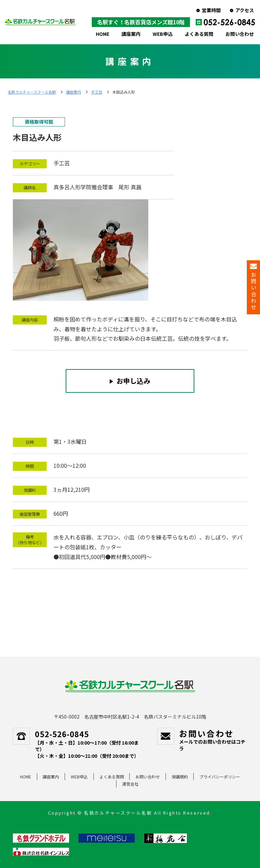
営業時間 (211, 10)
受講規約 (180, 777)
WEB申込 (163, 34)
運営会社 (130, 784)
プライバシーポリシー (220, 777)
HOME (103, 34)
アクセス (245, 10)
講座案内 (131, 34)
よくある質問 (199, 34)
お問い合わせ (240, 34)
